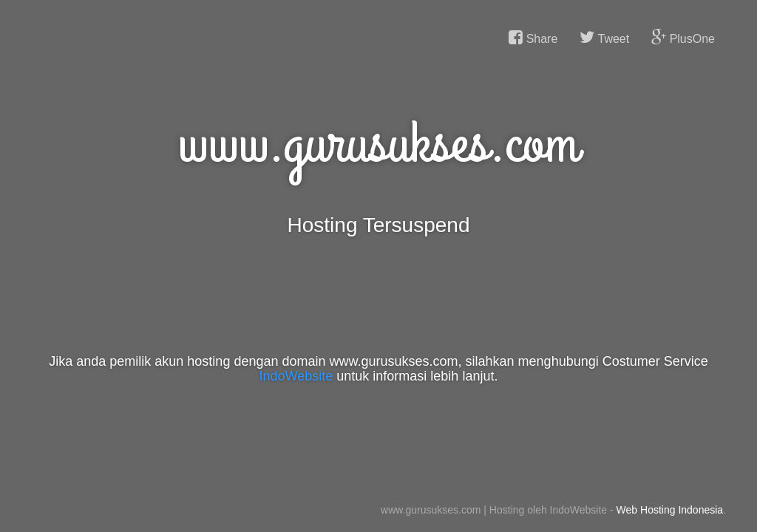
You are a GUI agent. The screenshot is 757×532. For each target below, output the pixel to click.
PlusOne (683, 38)
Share (533, 38)
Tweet (604, 38)
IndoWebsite (296, 376)
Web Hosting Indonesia (670, 510)
